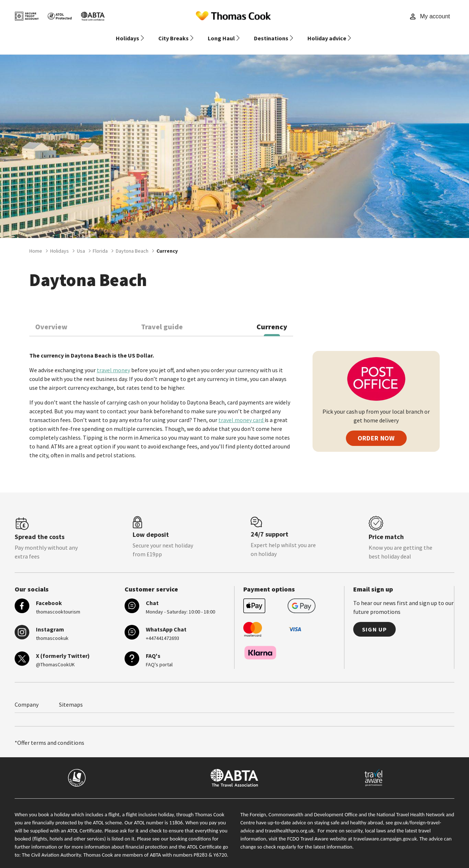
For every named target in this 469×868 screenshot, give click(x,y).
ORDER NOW (376, 429)
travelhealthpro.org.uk (289, 822)
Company (27, 696)
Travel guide (162, 318)
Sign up (374, 620)
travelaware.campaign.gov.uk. (386, 830)
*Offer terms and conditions (49, 734)
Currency (272, 318)
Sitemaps (71, 696)
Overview (51, 318)
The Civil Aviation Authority (51, 846)
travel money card (241, 411)
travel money (113, 361)
